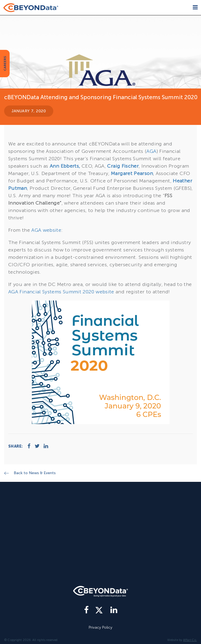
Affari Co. (190, 640)
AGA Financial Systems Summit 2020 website (61, 292)
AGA (151, 151)
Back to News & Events (35, 473)
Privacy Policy (101, 627)
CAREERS (5, 64)
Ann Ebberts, (65, 166)
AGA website (46, 230)
